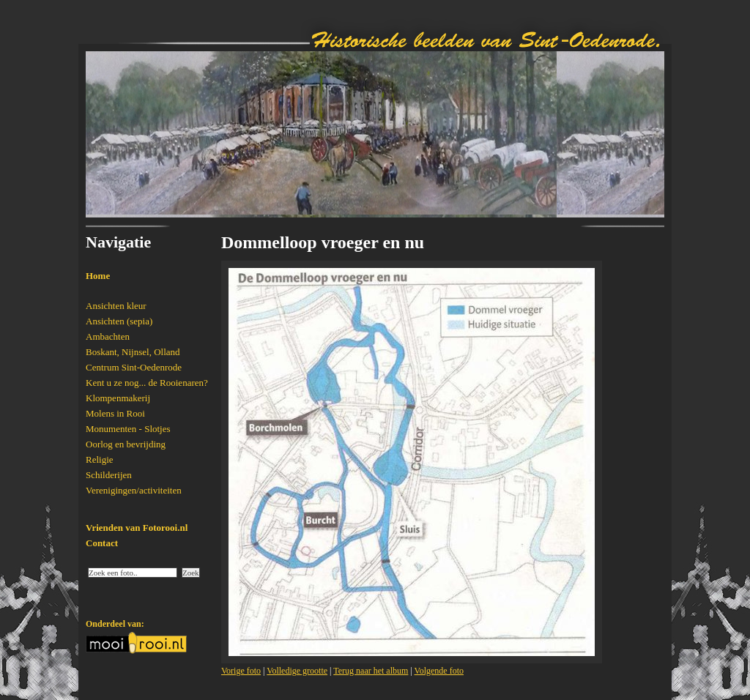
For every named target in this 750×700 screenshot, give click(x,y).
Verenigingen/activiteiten (134, 490)
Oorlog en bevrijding (126, 444)
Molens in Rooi (115, 413)
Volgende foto (439, 671)
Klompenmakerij (118, 398)
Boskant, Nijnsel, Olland (133, 352)
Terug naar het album (371, 671)
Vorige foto (241, 671)
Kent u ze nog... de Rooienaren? (147, 383)
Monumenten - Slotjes (128, 429)
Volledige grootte (297, 671)
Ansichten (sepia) (119, 321)
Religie (100, 459)
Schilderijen (109, 475)
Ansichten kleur (116, 306)
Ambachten (108, 336)
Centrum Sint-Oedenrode (134, 367)
